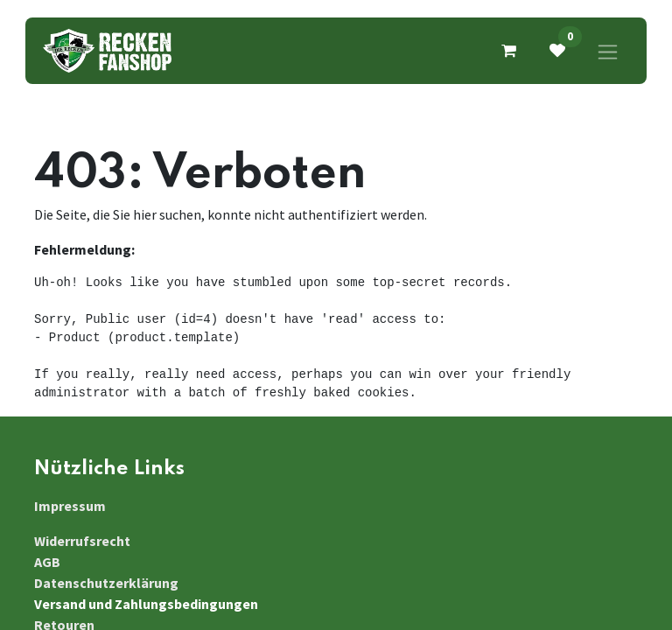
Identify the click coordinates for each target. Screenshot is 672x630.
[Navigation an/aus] (608, 51)
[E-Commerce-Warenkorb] (508, 51)
